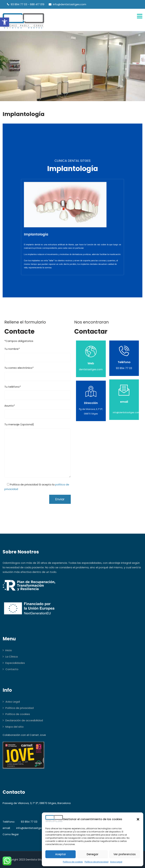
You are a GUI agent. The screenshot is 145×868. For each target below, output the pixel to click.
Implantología (53, 227)
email (124, 402)
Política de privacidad (96, 862)
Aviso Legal (116, 862)
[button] (5, 22)
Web (91, 363)
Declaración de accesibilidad (24, 720)
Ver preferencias (125, 854)
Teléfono (124, 362)
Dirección (91, 403)
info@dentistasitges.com (33, 828)
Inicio (9, 650)
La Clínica (12, 657)
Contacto (12, 669)
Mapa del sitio (15, 727)
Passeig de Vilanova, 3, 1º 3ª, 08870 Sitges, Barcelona (37, 803)
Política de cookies (73, 862)
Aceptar (61, 854)
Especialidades (15, 663)
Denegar (93, 854)
